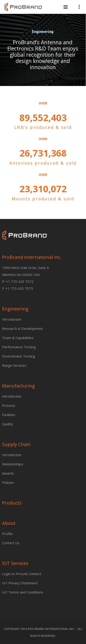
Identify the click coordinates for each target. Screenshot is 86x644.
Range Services (14, 365)
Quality (8, 424)
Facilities (9, 415)
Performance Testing (19, 347)
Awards (8, 473)
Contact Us (11, 543)
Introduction (12, 319)
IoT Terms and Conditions (23, 592)
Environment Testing (19, 356)
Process (9, 405)
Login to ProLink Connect (22, 574)
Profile (7, 534)
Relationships (13, 464)
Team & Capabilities (18, 338)
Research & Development (22, 328)
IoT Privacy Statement (20, 583)
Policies (8, 482)
